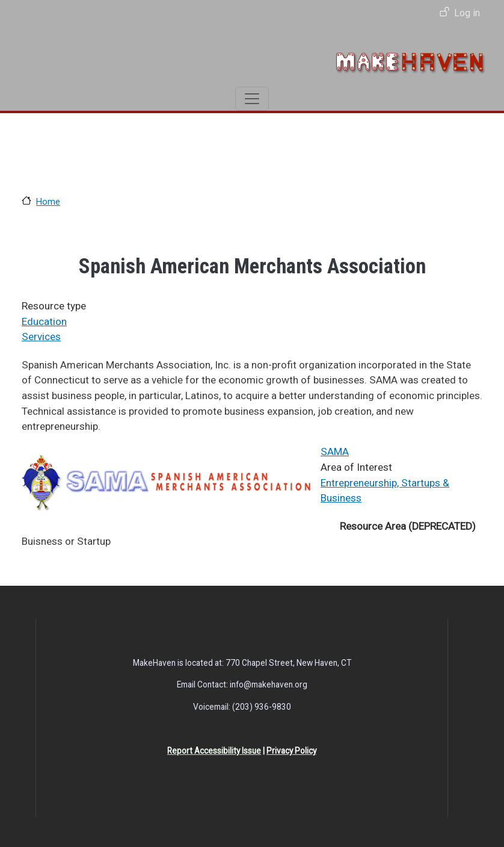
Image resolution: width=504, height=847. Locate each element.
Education (44, 321)
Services (41, 337)
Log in (467, 13)
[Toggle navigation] (252, 99)
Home (48, 202)
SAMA (335, 451)
